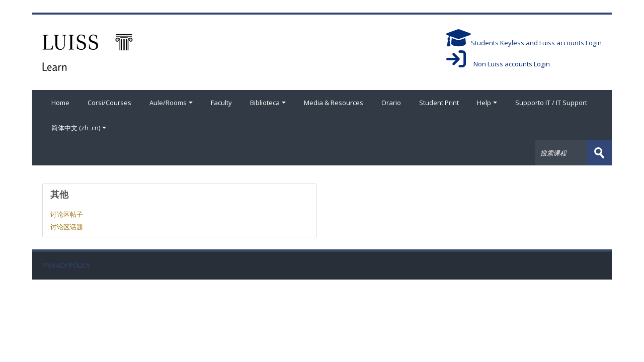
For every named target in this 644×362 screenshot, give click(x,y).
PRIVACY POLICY (66, 266)
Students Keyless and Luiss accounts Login (524, 43)
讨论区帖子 (67, 214)
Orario (391, 103)
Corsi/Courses (109, 103)
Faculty (221, 103)
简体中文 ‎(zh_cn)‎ (79, 128)
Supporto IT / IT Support (551, 103)
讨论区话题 (67, 227)
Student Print (439, 103)
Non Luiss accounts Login (498, 64)
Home (60, 103)
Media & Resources (334, 103)
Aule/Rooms (171, 103)
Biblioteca (268, 103)
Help (487, 103)
